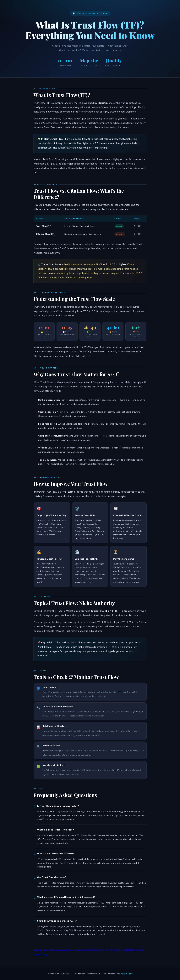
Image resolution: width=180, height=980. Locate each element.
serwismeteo (50, 950)
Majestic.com (127, 974)
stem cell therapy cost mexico (80, 950)
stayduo (38, 950)
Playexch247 (116, 950)
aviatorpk (103, 950)
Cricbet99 (129, 950)
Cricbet (140, 950)
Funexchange (41, 954)
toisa (60, 950)
